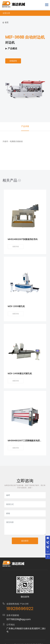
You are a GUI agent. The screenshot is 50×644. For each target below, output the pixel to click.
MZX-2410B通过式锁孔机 (20, 373)
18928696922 (20, 609)
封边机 (10, 42)
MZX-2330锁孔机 (16, 306)
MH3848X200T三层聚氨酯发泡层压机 (25, 442)
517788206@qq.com (19, 619)
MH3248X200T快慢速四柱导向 (23, 239)
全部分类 (6, 13)
